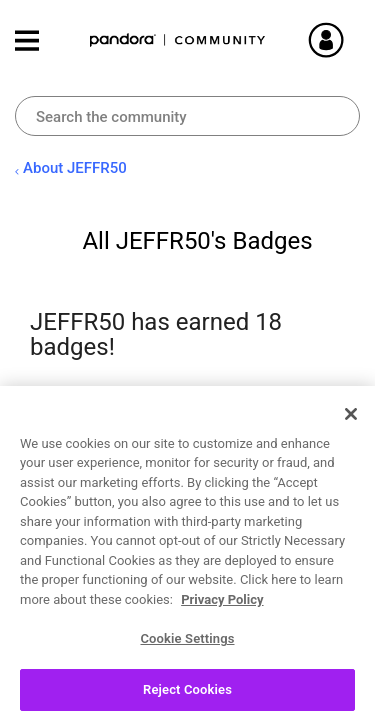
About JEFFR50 (75, 168)
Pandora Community (178, 40)
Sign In (350, 40)
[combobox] (187, 116)
